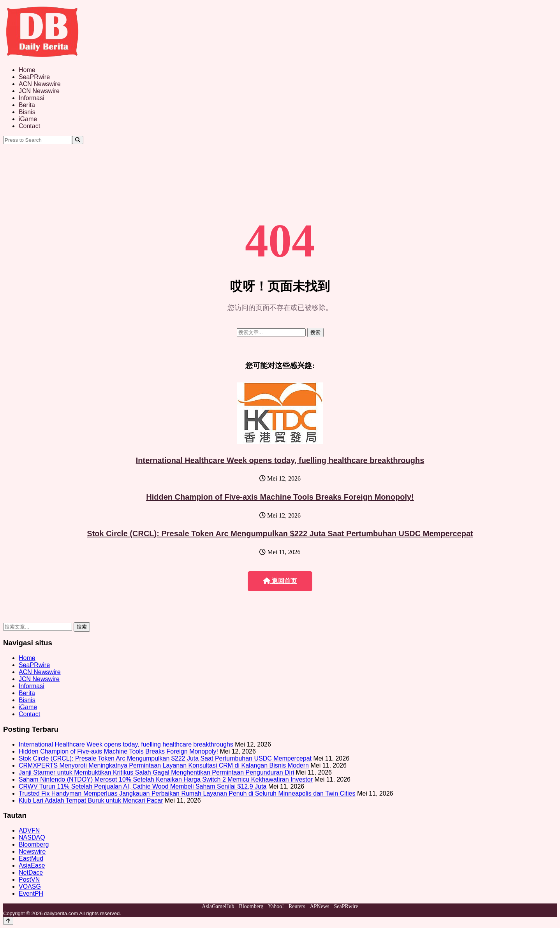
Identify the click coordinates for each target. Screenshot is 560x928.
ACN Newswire (40, 84)
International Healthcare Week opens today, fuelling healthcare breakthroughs (280, 460)
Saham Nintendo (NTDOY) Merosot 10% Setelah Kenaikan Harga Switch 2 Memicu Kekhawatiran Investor (166, 779)
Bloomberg (34, 844)
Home (27, 70)
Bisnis (27, 112)
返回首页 (280, 581)
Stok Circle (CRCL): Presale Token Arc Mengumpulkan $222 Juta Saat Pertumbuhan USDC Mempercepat (280, 534)
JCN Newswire (39, 91)
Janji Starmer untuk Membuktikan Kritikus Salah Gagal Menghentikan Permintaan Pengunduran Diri (156, 772)
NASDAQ (32, 837)
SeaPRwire (34, 77)
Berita (27, 105)
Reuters (297, 906)
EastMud (31, 858)
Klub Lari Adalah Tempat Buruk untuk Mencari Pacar (91, 800)
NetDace (31, 873)
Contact (29, 126)
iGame (28, 119)
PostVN (29, 880)
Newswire (32, 851)
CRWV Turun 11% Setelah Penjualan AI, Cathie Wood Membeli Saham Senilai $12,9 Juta (143, 786)
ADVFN (29, 830)
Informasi (32, 98)
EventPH (31, 894)
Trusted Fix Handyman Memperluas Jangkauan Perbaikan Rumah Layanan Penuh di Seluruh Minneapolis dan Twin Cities (187, 793)
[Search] (78, 140)
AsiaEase (32, 865)
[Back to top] (8, 921)
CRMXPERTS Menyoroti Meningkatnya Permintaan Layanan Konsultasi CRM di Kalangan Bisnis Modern (164, 765)
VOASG (30, 887)
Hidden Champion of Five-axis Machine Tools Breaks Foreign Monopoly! (280, 497)
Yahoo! (276, 906)
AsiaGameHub (218, 906)
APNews (320, 906)
